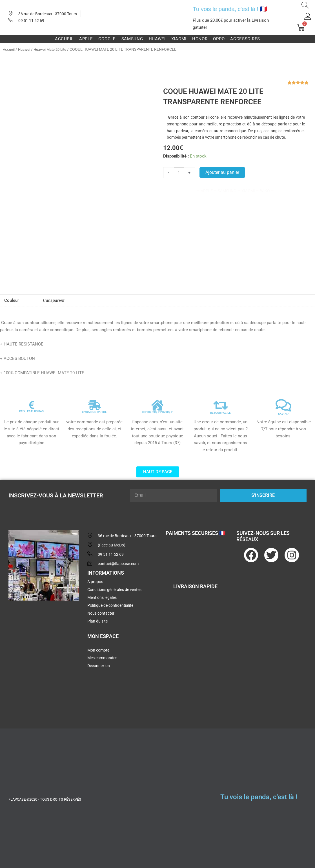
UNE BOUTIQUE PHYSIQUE (157, 410)
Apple (86, 39)
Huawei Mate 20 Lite (53, 49)
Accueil (64, 39)
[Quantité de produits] (179, 173)
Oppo (219, 39)
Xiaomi (179, 39)
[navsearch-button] (305, 6)
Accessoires (245, 39)
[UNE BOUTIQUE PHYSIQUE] (157, 403)
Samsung (132, 39)
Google (107, 39)
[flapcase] (44, 646)
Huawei (157, 39)
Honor (200, 39)
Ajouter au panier (223, 173)
